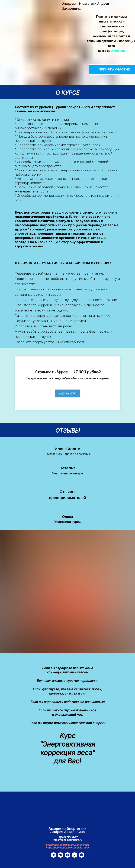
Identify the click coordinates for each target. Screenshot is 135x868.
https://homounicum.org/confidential (67, 845)
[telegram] (53, 857)
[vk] (60, 857)
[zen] (67, 857)
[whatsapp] (82, 857)
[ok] (75, 857)
